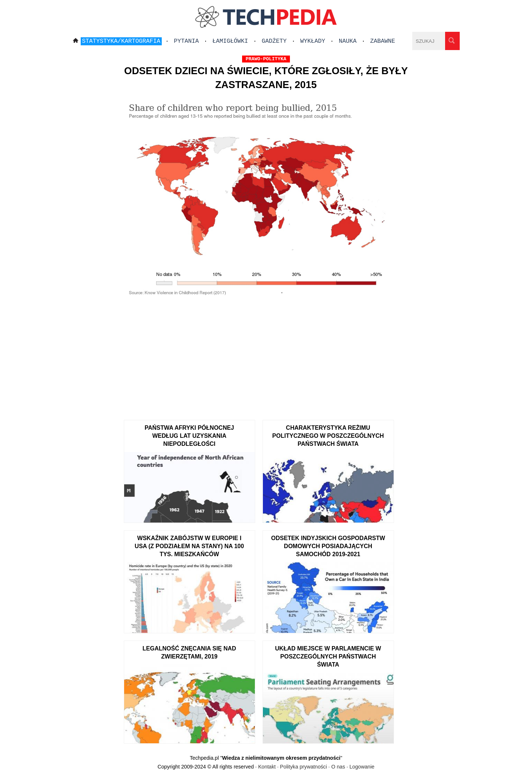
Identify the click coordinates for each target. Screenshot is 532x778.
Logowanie (362, 767)
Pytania (186, 41)
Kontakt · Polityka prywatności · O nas (302, 767)
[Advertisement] (266, 358)
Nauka (348, 41)
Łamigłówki (230, 41)
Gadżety (274, 41)
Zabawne (383, 41)
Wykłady (313, 41)
